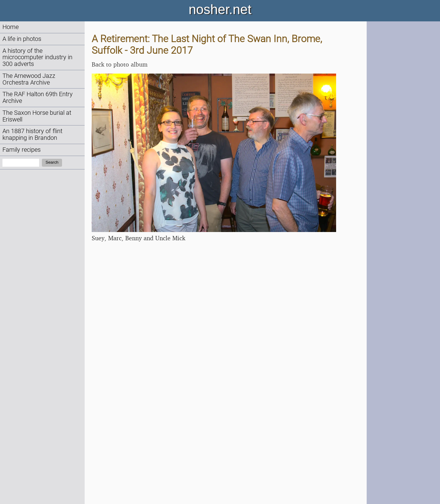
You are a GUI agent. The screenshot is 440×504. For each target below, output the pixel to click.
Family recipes (22, 150)
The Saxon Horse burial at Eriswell (37, 116)
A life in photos (22, 39)
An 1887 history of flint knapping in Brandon (32, 134)
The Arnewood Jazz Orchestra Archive (29, 79)
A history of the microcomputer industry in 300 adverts (37, 58)
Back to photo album (120, 64)
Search (52, 162)
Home (11, 27)
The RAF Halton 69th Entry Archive (38, 98)
